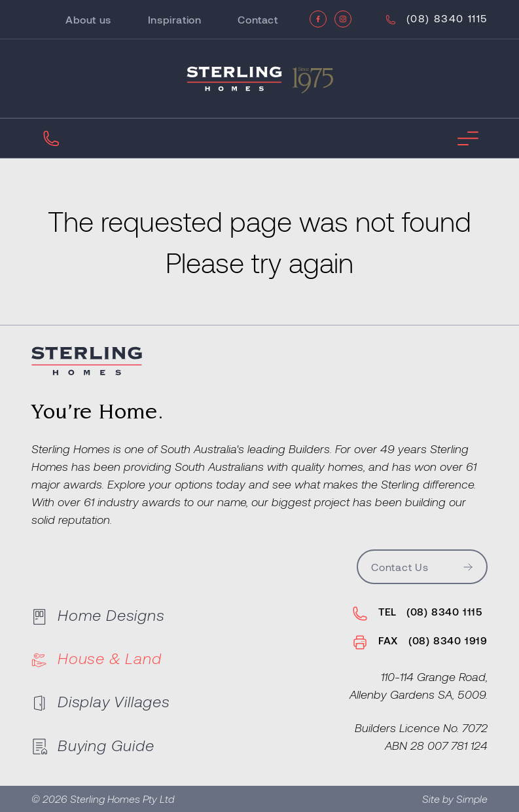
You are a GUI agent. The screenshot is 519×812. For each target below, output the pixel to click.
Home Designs (98, 615)
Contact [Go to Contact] (258, 19)
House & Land (97, 658)
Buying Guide (93, 745)
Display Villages (101, 701)
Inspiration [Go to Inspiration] (175, 19)
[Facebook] (318, 19)
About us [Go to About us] (88, 19)
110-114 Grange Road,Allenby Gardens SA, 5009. (419, 685)
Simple (472, 799)
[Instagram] (343, 19)
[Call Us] (435, 20)
